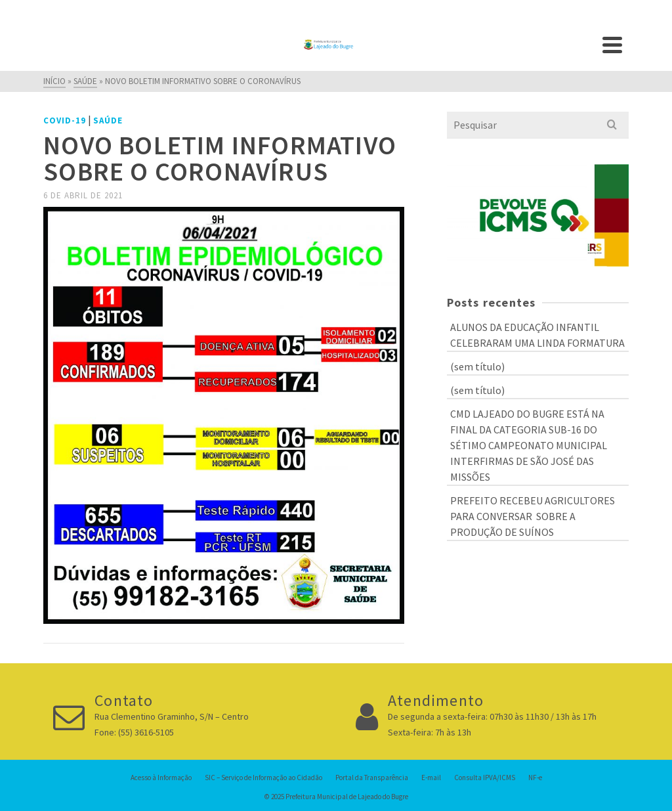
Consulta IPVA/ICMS (485, 778)
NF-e (535, 778)
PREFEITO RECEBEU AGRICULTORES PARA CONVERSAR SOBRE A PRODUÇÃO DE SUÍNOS (533, 516)
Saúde (108, 121)
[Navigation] (612, 45)
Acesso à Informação (161, 778)
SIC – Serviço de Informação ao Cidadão (263, 778)
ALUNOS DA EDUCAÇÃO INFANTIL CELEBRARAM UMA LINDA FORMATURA (537, 335)
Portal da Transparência (372, 778)
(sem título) (477, 366)
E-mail (431, 778)
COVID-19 (65, 121)
